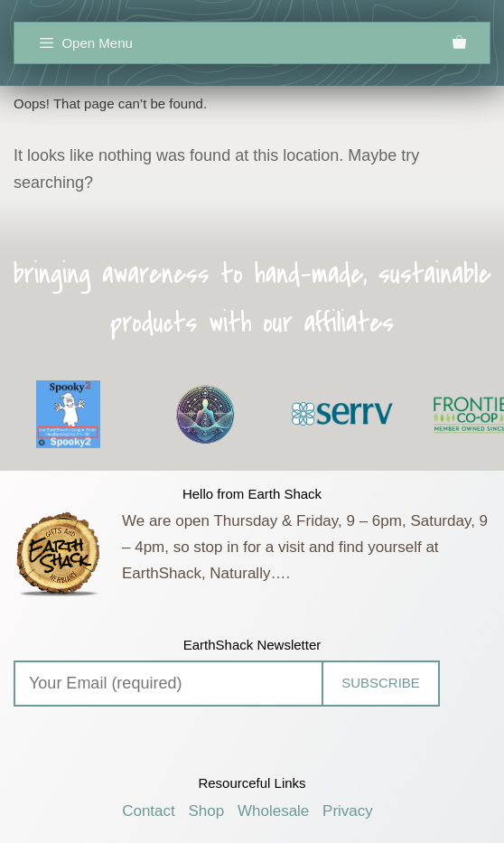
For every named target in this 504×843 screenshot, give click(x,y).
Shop (207, 811)
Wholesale (273, 811)
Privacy (348, 811)
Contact (149, 811)
